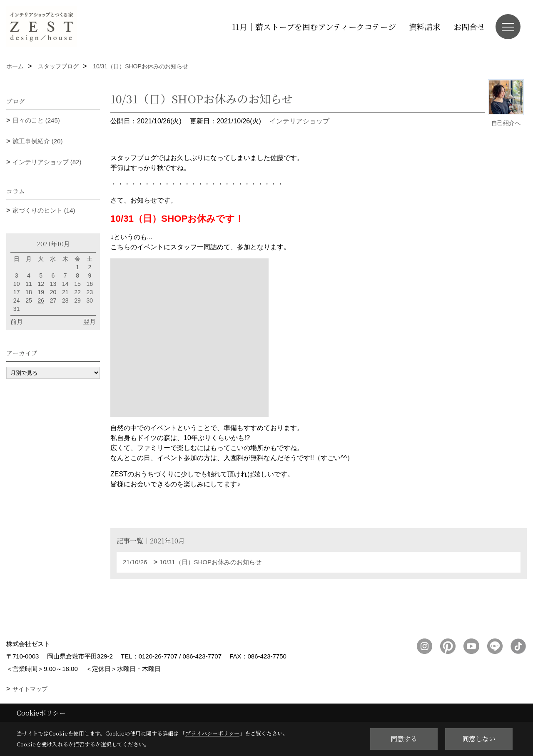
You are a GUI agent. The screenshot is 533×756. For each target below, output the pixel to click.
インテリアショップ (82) (47, 162)
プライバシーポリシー (212, 733)
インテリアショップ (299, 121)
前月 (17, 322)
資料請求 (425, 26)
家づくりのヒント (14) (44, 210)
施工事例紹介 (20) (38, 141)
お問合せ (469, 26)
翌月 (90, 322)
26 (41, 300)
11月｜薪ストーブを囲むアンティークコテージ (314, 26)
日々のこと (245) (36, 120)
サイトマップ (30, 689)
